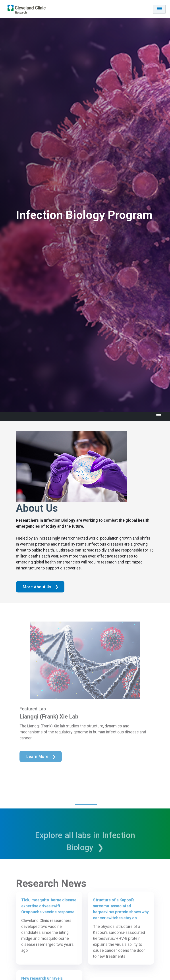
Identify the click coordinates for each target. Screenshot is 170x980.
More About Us (37, 587)
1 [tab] (86, 811)
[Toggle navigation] (159, 9)
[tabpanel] (85, 718)
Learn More (37, 764)
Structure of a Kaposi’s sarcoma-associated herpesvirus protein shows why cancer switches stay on (121, 916)
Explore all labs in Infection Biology (85, 849)
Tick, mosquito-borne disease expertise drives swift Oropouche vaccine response (49, 913)
